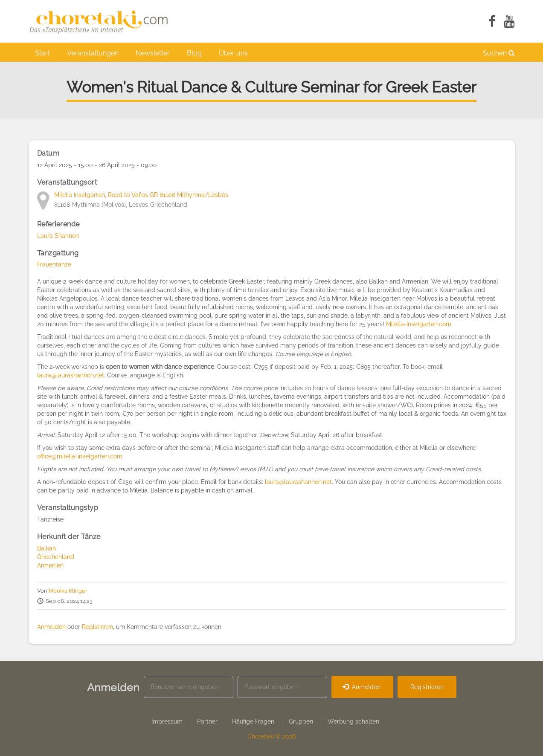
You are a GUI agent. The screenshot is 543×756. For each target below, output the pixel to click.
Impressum (167, 721)
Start (42, 53)
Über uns (233, 53)
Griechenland (56, 557)
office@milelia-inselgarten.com (80, 456)
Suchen (499, 53)
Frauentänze (54, 264)
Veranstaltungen (93, 53)
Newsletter (153, 53)
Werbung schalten (353, 721)
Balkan (46, 548)
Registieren (97, 627)
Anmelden (51, 627)
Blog (194, 53)
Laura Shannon (58, 236)
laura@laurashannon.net (71, 375)
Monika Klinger (68, 591)
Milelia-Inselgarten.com (420, 324)
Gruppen (301, 721)
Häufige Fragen (253, 721)
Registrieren (427, 687)
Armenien (50, 565)
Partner (207, 721)
